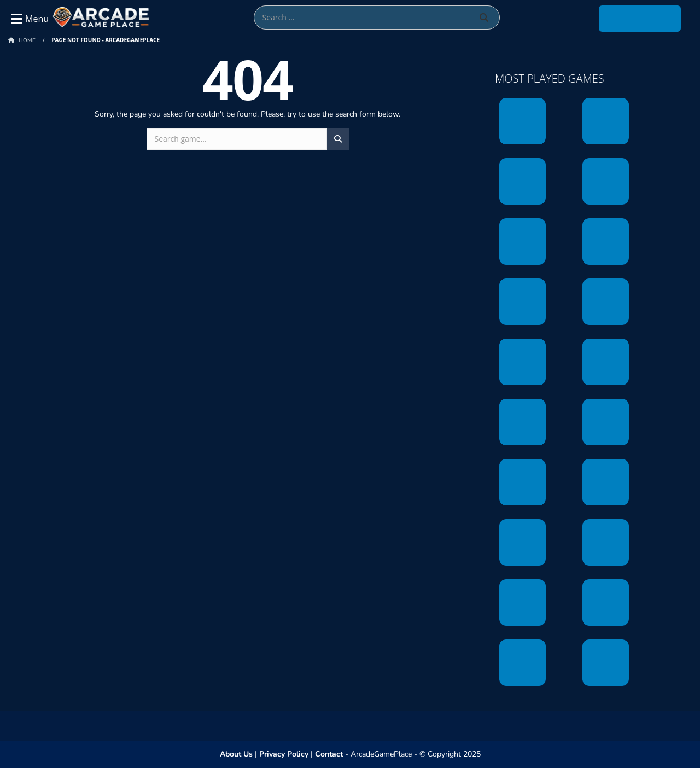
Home (27, 40)
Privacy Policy (284, 754)
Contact (329, 754)
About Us (236, 754)
